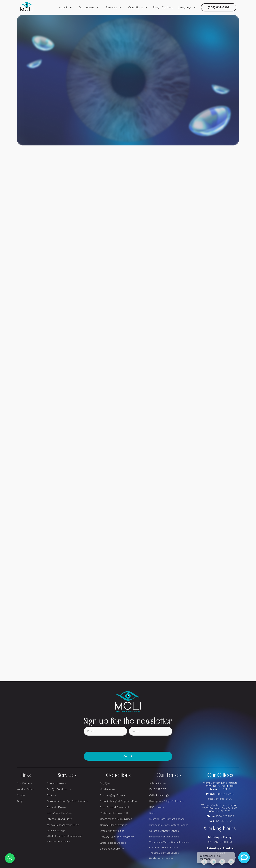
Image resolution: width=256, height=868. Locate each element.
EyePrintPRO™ (158, 789)
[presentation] (109, 744)
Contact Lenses (56, 783)
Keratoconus (108, 789)
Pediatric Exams (56, 807)
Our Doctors (25, 783)
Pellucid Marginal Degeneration (118, 801)
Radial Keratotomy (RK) (114, 813)
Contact (167, 7)
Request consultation (128, 91)
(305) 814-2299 (219, 7)
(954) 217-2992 (225, 816)
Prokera (52, 795)
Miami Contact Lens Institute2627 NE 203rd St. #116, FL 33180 (220, 786)
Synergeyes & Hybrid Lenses (166, 801)
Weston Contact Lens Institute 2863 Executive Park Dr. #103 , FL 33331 (220, 808)
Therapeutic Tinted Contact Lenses (169, 842)
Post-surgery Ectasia (112, 795)
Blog (156, 7)
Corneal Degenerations (114, 825)
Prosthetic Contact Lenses (164, 837)
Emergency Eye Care (59, 813)
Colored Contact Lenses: (164, 831)
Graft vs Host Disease (113, 843)
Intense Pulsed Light (59, 819)
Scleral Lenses (158, 783)
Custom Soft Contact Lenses (167, 819)
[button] (66, 7)
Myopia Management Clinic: (63, 825)
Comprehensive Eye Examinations (67, 801)
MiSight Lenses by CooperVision (64, 836)
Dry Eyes (105, 783)
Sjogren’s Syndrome (112, 849)
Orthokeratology (56, 831)
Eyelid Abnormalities (112, 831)
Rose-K (154, 813)
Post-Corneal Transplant (114, 807)
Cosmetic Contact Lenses (164, 847)
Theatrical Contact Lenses (164, 853)
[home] (27, 7)
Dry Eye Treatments (59, 789)
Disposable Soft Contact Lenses (169, 825)
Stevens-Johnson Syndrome (117, 837)
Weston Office (26, 789)
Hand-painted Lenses (161, 858)
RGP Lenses (156, 807)
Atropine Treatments (58, 841)
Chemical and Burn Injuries (116, 819)
